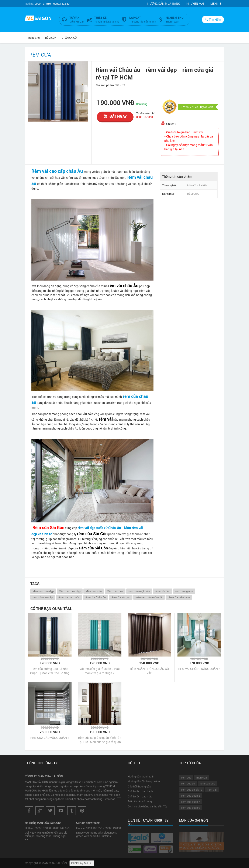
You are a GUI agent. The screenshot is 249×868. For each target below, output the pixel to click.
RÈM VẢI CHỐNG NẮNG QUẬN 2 (199, 669)
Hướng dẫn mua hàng (164, 4)
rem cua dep (207, 783)
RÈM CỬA (51, 38)
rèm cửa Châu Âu (95, 597)
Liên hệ (216, 4)
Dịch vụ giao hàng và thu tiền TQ (147, 806)
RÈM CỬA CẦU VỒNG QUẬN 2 (50, 738)
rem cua (186, 777)
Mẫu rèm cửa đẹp (43, 591)
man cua (202, 777)
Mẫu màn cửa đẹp (70, 591)
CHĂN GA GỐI (70, 38)
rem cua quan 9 (191, 808)
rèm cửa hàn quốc (69, 597)
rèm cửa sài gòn (121, 597)
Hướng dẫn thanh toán (141, 776)
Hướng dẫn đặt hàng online (144, 781)
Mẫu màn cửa (115, 591)
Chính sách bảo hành (140, 791)
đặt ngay (115, 116)
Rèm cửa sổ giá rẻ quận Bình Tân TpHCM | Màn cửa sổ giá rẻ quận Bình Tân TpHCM (100, 740)
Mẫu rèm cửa (94, 591)
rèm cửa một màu (139, 591)
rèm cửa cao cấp (43, 597)
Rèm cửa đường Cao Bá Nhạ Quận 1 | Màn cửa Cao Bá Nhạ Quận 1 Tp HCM (50, 671)
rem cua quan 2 (191, 796)
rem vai (212, 790)
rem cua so (188, 783)
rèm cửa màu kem (179, 597)
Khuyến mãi (195, 4)
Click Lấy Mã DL (82, 863)
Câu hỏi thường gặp (139, 786)
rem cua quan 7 (191, 802)
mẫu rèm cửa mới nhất (149, 597)
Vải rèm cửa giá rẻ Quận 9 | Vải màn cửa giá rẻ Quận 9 (100, 671)
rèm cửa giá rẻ (184, 591)
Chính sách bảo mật (140, 796)
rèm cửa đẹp (163, 591)
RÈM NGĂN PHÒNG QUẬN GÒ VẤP (149, 671)
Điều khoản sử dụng (140, 801)
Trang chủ (34, 38)
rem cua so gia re (192, 790)
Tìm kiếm (213, 19)
